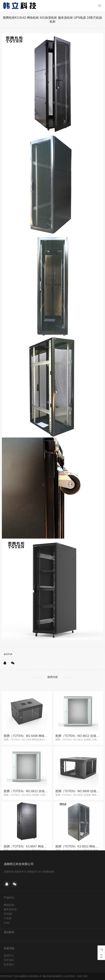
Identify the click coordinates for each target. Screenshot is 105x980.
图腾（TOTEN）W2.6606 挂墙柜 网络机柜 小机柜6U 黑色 (78, 834)
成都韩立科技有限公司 (19, 887)
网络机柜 (9, 932)
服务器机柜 (10, 936)
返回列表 (8, 654)
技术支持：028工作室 (77, 976)
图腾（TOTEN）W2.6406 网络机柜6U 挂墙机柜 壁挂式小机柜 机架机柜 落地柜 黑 (27, 779)
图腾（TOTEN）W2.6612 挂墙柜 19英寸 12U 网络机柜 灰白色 (78, 779)
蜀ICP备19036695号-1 (54, 976)
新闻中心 (9, 972)
